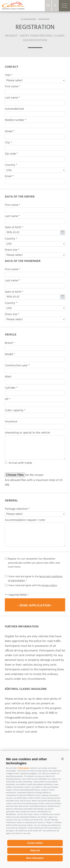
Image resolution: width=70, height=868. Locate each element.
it (55, 6)
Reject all (35, 850)
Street (9, 131)
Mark (8, 377)
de (48, 6)
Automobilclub (14, 109)
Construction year (16, 366)
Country (10, 165)
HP (7, 399)
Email (8, 176)
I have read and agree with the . (33, 585)
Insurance (11, 422)
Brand (9, 343)
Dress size (11, 250)
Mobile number (15, 120)
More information (35, 858)
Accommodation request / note (25, 520)
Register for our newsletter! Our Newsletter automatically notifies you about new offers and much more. (34, 563)
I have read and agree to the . (35, 579)
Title (8, 75)
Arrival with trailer (20, 463)
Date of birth (13, 227)
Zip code (10, 154)
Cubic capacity (14, 410)
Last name (11, 98)
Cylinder (10, 388)
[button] (62, 759)
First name (12, 87)
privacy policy (49, 585)
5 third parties (23, 768)
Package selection (16, 509)
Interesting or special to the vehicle (27, 433)
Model (9, 354)
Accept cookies (35, 843)
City (7, 143)
